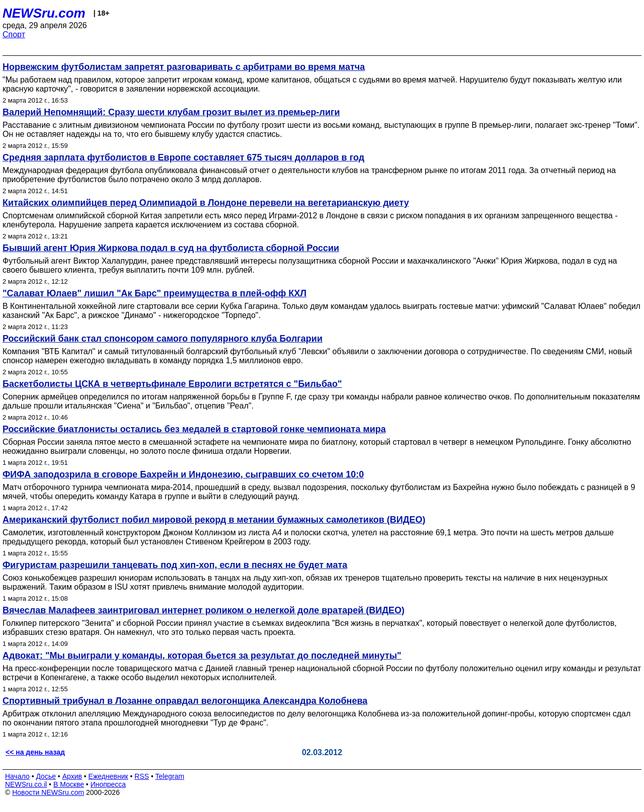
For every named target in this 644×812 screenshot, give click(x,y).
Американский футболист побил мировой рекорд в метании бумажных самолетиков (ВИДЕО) (214, 520)
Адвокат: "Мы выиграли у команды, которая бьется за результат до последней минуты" (202, 656)
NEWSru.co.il (26, 784)
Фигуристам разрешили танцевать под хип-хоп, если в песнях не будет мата (175, 565)
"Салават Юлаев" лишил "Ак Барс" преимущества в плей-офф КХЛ (154, 293)
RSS (142, 776)
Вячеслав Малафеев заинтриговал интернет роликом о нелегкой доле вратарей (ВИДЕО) (204, 610)
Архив (72, 776)
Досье (46, 776)
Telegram (170, 776)
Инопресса (108, 784)
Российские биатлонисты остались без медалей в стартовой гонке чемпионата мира (194, 429)
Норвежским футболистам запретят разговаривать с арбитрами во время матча (184, 67)
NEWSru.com (44, 13)
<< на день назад (35, 752)
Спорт (14, 34)
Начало (17, 776)
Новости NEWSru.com (48, 792)
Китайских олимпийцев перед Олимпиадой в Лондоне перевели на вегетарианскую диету (206, 203)
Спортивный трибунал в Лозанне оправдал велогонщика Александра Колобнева (185, 701)
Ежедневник (108, 776)
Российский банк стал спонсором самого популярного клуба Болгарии (163, 339)
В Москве (69, 784)
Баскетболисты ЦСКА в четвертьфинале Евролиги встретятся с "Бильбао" (172, 384)
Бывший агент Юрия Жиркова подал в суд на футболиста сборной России (171, 248)
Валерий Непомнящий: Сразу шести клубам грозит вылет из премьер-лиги (171, 112)
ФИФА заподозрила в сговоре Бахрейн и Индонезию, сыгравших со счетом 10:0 (183, 474)
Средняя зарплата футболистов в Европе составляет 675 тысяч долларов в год (183, 157)
